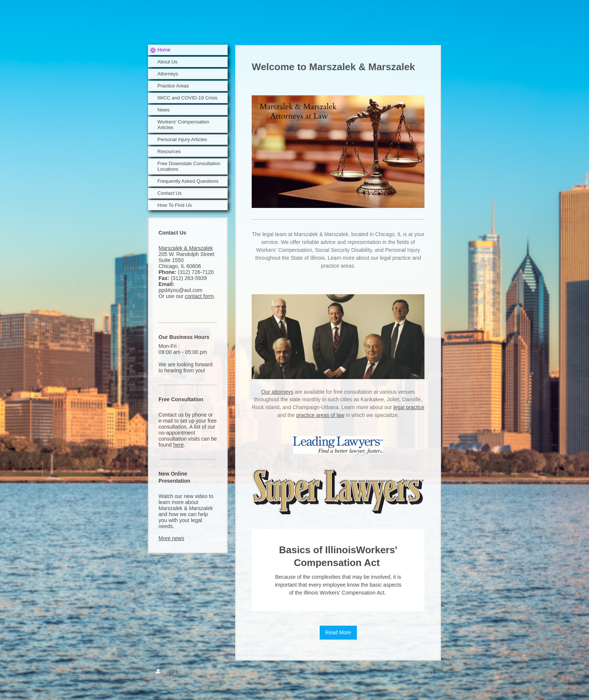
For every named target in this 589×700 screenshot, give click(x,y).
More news (171, 538)
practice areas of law (320, 415)
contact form (199, 296)
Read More (338, 632)
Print (167, 672)
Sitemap (192, 672)
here (178, 445)
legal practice (409, 407)
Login (426, 672)
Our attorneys (277, 392)
